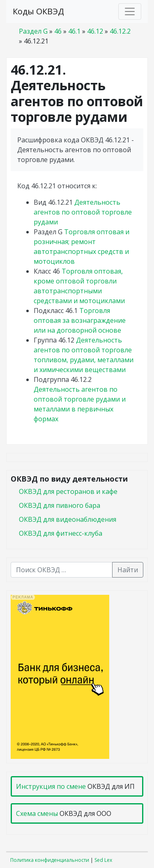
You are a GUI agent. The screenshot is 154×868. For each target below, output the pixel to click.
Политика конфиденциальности (50, 860)
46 (58, 31)
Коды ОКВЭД (38, 11)
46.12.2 (120, 31)
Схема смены (37, 813)
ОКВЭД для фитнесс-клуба (61, 533)
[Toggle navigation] (130, 11)
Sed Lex (103, 860)
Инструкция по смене (51, 786)
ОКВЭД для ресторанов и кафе (68, 491)
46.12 (95, 31)
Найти (128, 570)
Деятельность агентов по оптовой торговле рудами (83, 212)
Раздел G (33, 31)
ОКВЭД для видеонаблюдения (68, 519)
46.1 (74, 31)
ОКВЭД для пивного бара (60, 505)
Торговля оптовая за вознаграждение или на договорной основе (80, 320)
